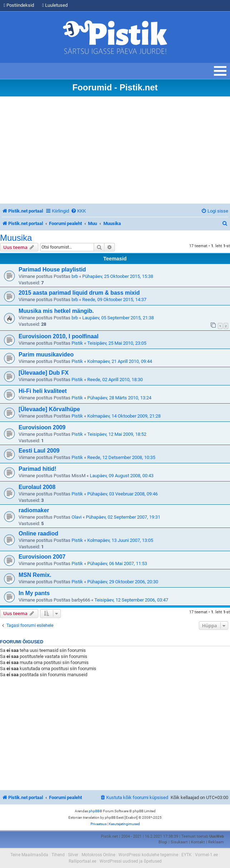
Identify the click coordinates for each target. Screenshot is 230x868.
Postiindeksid (19, 5)
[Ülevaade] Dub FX (44, 373)
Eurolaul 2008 (37, 487)
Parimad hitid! (38, 469)
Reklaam (216, 842)
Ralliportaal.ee (82, 861)
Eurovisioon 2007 (42, 557)
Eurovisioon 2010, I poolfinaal (58, 336)
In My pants (34, 593)
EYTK (187, 855)
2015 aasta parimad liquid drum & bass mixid (79, 293)
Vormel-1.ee (206, 855)
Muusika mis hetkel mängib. (56, 311)
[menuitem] (78, 211)
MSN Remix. (35, 575)
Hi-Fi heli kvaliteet (43, 391)
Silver (73, 855)
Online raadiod (38, 533)
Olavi (77, 517)
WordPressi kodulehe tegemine (148, 855)
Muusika (16, 238)
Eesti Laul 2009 (39, 451)
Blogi (163, 842)
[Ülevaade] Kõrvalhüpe (49, 409)
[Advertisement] (115, 150)
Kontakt (198, 842)
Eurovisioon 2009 (42, 427)
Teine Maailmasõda (29, 855)
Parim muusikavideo (46, 355)
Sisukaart (179, 842)
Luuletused (55, 5)
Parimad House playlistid (52, 270)
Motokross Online (98, 855)
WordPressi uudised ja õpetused (131, 861)
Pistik (77, 343)
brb (75, 276)
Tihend (58, 855)
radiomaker (34, 510)
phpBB (94, 811)
